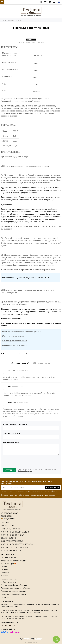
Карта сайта (6, 597)
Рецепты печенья (24, 42)
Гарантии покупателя (9, 579)
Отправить (9, 470)
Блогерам (5, 573)
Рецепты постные (38, 42)
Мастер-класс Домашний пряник (14, 585)
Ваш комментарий (12, 442)
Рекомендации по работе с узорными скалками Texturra (26, 277)
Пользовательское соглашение (13, 591)
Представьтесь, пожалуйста (16, 424)
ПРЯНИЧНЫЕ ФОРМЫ (10, 529)
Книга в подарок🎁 (9, 564)
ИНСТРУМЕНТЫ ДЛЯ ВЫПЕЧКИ (14, 547)
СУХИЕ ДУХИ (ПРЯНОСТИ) (12, 541)
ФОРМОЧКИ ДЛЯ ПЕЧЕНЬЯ (13, 535)
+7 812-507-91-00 (10, 513)
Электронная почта (12, 433)
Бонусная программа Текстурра (14, 561)
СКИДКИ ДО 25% (8, 526)
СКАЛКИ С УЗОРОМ (9, 538)
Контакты (5, 570)
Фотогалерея (6, 576)
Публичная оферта (9, 582)
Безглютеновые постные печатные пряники (21, 331)
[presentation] (20, 462)
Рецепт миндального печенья (15, 345)
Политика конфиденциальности (14, 594)
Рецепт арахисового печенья (15, 341)
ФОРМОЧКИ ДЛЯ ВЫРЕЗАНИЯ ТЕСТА (17, 544)
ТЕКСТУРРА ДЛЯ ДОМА (11, 550)
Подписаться (53, 487)
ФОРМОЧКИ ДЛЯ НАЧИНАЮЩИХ (15, 532)
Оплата (4, 567)
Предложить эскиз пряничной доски (16, 588)
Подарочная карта (8, 558)
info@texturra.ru (10, 519)
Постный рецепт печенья (13, 336)
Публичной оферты (25, 471)
